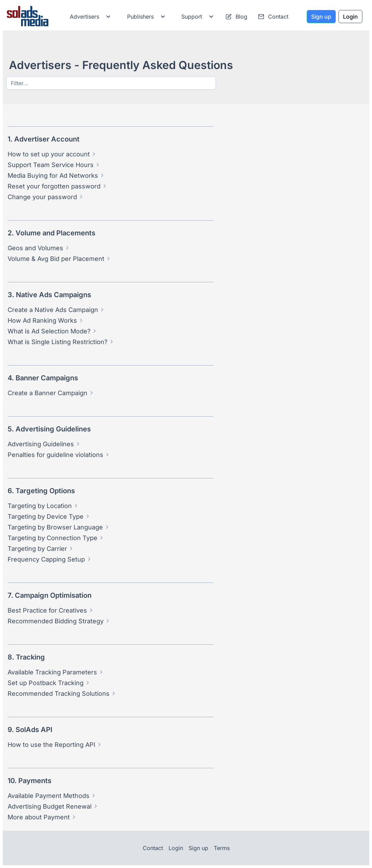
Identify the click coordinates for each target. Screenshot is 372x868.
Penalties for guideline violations (55, 455)
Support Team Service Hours (51, 165)
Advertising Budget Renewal (50, 806)
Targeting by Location (40, 506)
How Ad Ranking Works (42, 320)
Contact (153, 848)
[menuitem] (89, 17)
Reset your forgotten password (54, 186)
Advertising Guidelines (41, 444)
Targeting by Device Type (46, 516)
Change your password (42, 197)
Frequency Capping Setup (46, 559)
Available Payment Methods (49, 796)
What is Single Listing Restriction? (58, 342)
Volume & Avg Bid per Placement (56, 259)
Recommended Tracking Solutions (59, 694)
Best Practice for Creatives (47, 610)
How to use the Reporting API (51, 745)
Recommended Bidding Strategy (56, 621)
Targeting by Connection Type (53, 538)
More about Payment (39, 817)
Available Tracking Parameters (52, 672)
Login (176, 848)
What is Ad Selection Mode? (49, 331)
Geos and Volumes (35, 248)
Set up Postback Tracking (46, 683)
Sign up (198, 848)
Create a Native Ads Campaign (53, 310)
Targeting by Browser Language (55, 527)
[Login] (350, 17)
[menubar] (180, 17)
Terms (222, 848)
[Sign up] (321, 17)
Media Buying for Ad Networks (53, 175)
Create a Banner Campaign (47, 393)
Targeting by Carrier (37, 549)
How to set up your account (49, 154)
